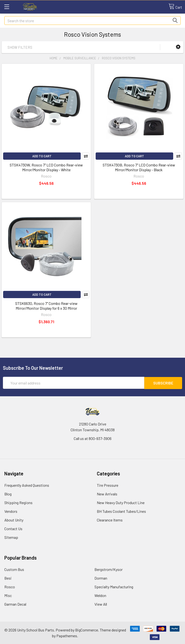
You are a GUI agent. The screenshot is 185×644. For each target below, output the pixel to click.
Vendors (11, 511)
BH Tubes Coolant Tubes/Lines (121, 511)
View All (101, 604)
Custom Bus (14, 569)
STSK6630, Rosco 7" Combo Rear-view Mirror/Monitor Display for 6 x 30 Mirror (46, 306)
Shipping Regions (18, 502)
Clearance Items (110, 520)
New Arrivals (107, 494)
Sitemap (11, 537)
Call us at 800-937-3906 (93, 438)
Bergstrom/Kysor (109, 569)
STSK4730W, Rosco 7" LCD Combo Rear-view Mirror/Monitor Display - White (46, 167)
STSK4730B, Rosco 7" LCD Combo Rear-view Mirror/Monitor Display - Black (139, 167)
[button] (178, 47)
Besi (8, 578)
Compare (86, 156)
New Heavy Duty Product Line (121, 502)
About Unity (14, 520)
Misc (8, 595)
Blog (8, 494)
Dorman (101, 578)
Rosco (10, 586)
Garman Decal (15, 604)
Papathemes (67, 635)
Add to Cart (42, 156)
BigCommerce (87, 630)
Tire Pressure (108, 485)
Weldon (100, 595)
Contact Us (13, 528)
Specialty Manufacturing (114, 586)
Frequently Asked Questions (27, 485)
